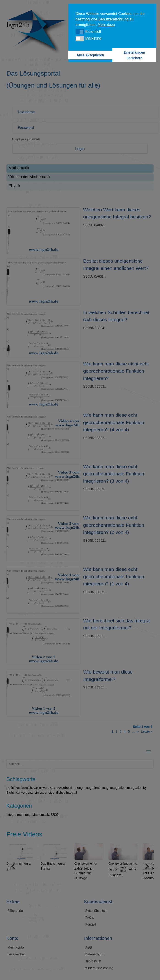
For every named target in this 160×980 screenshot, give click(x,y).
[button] (80, 32)
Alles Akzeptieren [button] (90, 55)
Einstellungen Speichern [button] (134, 55)
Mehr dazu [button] (106, 25)
